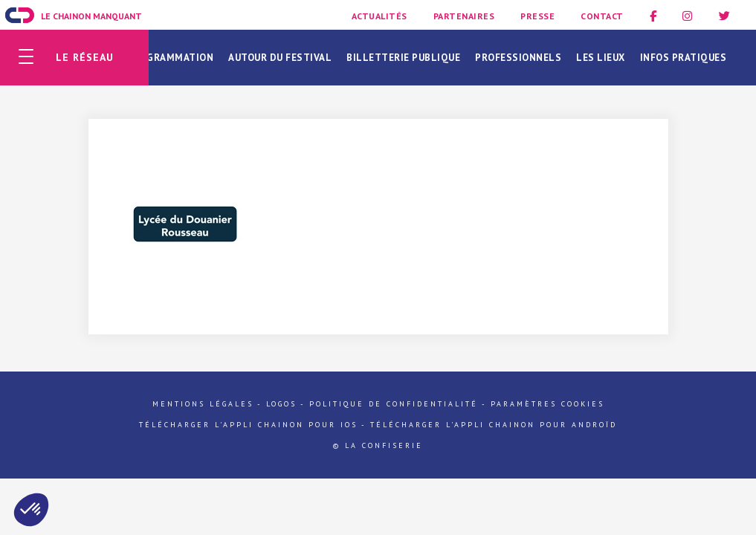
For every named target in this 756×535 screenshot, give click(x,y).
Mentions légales (203, 404)
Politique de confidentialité (394, 404)
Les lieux (601, 58)
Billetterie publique (403, 58)
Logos (281, 404)
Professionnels (518, 58)
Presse (537, 16)
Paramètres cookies (547, 404)
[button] (31, 510)
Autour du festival (280, 58)
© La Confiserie (378, 445)
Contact (602, 16)
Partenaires (464, 16)
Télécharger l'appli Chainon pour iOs (248, 425)
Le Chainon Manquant (91, 16)
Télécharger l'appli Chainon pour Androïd (494, 425)
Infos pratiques (684, 58)
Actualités (379, 16)
